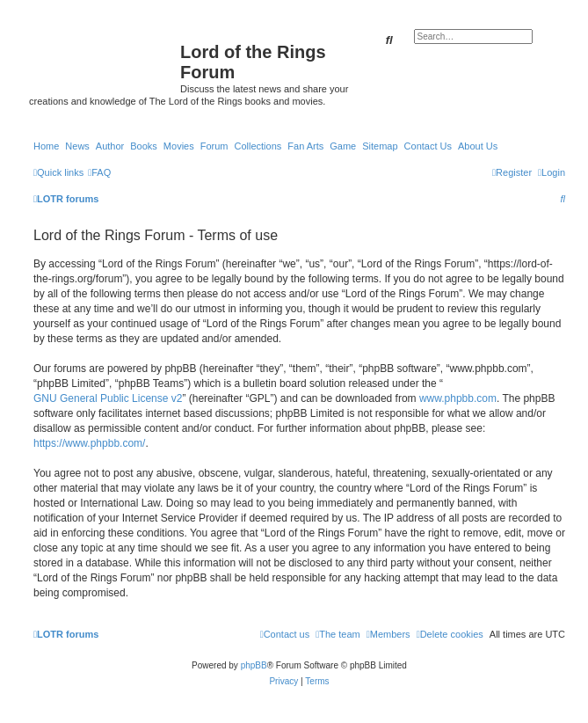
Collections (258, 146)
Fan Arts (305, 146)
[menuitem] (99, 172)
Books (144, 146)
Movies (179, 146)
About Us (478, 146)
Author (110, 146)
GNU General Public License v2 (108, 398)
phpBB (254, 665)
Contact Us (428, 146)
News (77, 146)
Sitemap (380, 146)
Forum (214, 146)
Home (46, 146)
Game (343, 146)
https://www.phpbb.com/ (89, 443)
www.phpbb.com (458, 398)
